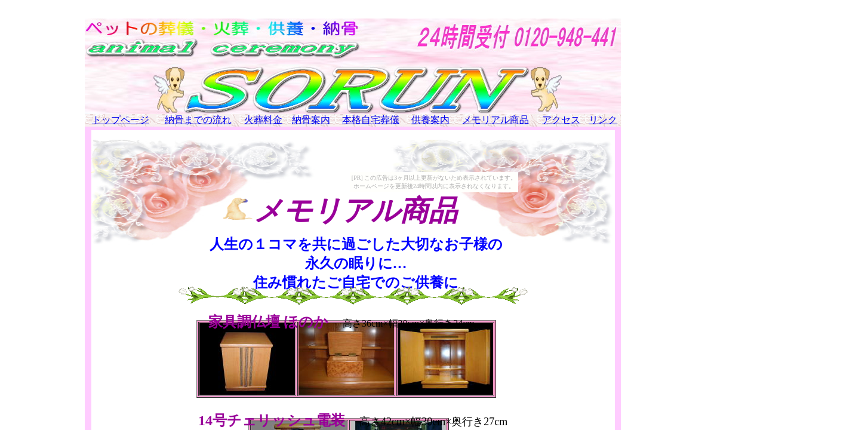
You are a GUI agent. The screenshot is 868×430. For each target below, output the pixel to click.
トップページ (121, 120)
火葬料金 (263, 120)
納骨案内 (311, 120)
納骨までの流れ (198, 120)
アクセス (561, 120)
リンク (603, 120)
